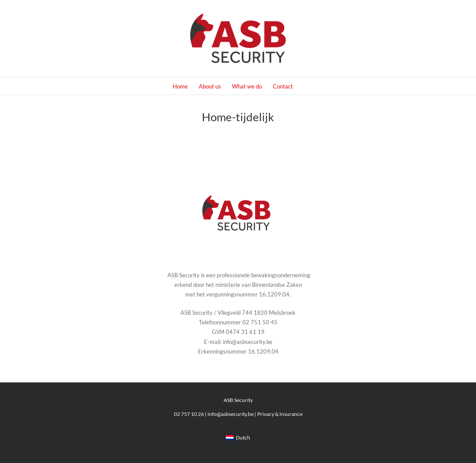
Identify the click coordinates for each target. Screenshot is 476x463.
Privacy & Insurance (280, 414)
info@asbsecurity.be (231, 414)
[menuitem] (238, 438)
